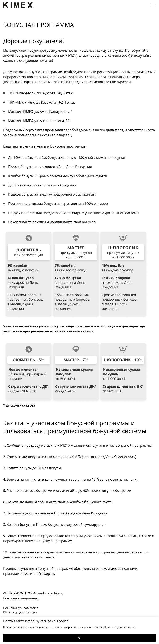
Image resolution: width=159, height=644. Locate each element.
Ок (80, 638)
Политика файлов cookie (21, 608)
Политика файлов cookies (120, 627)
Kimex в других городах (20, 612)
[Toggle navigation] (153, 5)
